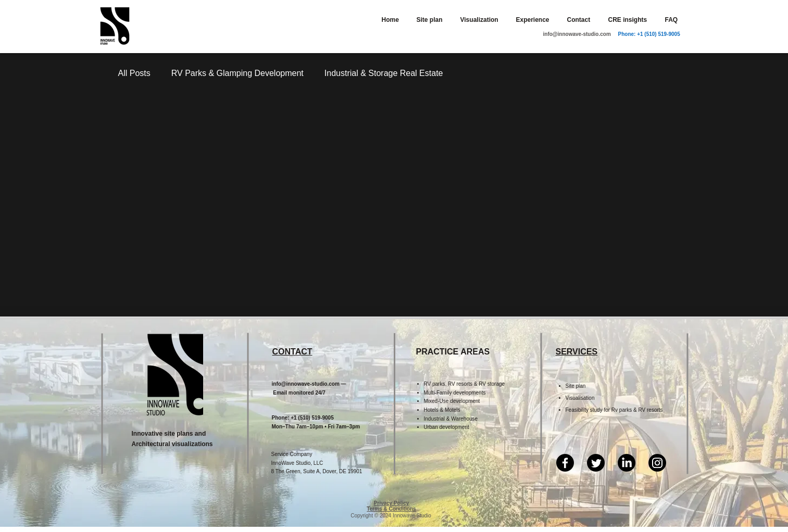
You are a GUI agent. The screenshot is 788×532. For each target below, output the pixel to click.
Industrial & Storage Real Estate (384, 73)
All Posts (134, 73)
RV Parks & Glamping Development (237, 73)
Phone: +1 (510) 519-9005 (649, 34)
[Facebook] (565, 463)
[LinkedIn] (627, 463)
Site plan (576, 386)
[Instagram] (657, 463)
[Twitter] (596, 463)
